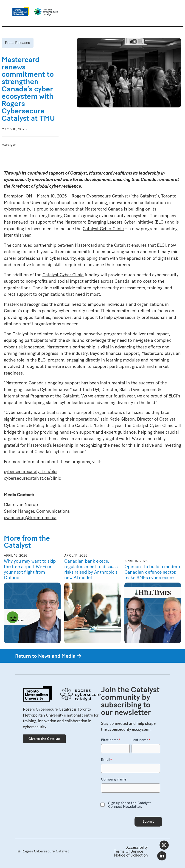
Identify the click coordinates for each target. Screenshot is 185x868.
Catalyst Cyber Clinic (103, 229)
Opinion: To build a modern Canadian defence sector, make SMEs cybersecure (152, 572)
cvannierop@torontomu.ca (30, 518)
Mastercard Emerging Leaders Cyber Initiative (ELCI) (115, 222)
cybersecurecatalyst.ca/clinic (32, 478)
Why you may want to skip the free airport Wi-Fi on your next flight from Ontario (30, 569)
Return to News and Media (48, 656)
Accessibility (137, 847)
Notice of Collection (131, 855)
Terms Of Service (129, 851)
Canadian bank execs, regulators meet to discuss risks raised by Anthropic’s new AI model (91, 569)
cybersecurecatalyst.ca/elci (31, 472)
